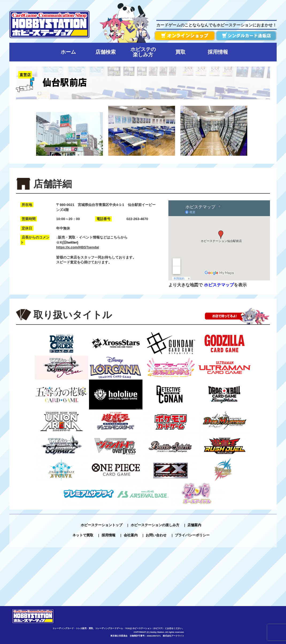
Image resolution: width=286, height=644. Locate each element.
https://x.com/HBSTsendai (78, 247)
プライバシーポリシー (192, 535)
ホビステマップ (219, 285)
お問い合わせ (156, 535)
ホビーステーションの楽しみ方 (155, 525)
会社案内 (131, 535)
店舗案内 (194, 525)
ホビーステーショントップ (102, 525)
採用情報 (109, 535)
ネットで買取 (83, 535)
